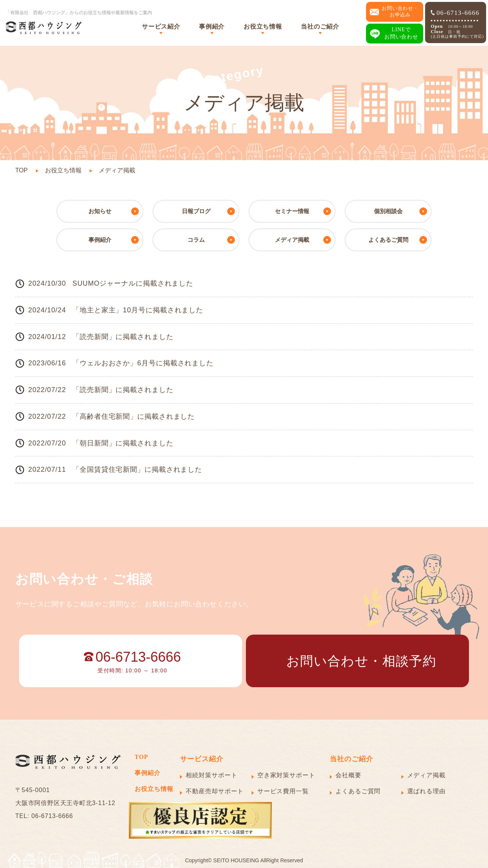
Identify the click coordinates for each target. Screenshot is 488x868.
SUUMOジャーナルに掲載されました (133, 283)
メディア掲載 (292, 240)
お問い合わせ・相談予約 (361, 661)
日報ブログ (196, 211)
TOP (22, 170)
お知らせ (100, 211)
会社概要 (348, 775)
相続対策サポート (211, 775)
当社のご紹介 (320, 27)
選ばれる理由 (426, 791)
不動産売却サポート (215, 791)
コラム (196, 240)
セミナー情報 (292, 211)
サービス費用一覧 (283, 791)
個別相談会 (388, 211)
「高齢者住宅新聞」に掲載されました (134, 416)
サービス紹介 (161, 27)
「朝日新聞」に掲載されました (123, 443)
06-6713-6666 (455, 13)
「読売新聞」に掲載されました (123, 337)
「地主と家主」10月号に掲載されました (138, 310)
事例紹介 (212, 27)
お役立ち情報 (263, 27)
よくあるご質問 (388, 240)
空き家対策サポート (286, 775)
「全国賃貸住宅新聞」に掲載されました (137, 469)
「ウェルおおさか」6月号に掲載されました (143, 363)
